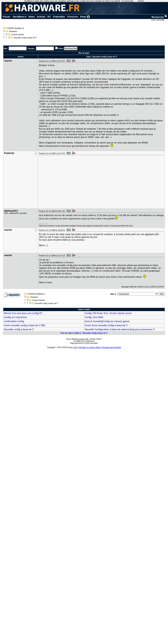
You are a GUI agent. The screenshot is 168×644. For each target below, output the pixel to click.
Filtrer (61, 49)
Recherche (160, 17)
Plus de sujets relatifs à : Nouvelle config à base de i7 (84, 333)
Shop (85, 17)
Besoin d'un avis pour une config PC (23, 313)
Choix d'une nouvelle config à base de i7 (106, 325)
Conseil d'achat (18, 35)
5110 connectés (158, 20)
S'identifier (59, 17)
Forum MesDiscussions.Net (77, 339)
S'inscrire (73, 17)
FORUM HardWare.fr (16, 28)
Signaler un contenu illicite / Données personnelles (100, 347)
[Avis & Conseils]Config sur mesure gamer (107, 321)
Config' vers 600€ (94, 317)
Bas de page (84, 53)
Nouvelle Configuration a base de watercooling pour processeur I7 (120, 329)
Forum (6, 17)
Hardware (13, 31)
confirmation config (14, 321)
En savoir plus (128, 1)
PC (49, 17)
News (32, 17)
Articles (41, 17)
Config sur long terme (15, 317)
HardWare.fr (20, 17)
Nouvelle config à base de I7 (19, 329)
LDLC (76, 347)
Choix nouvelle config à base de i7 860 (24, 325)
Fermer (141, 1)
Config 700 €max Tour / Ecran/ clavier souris (108, 313)
